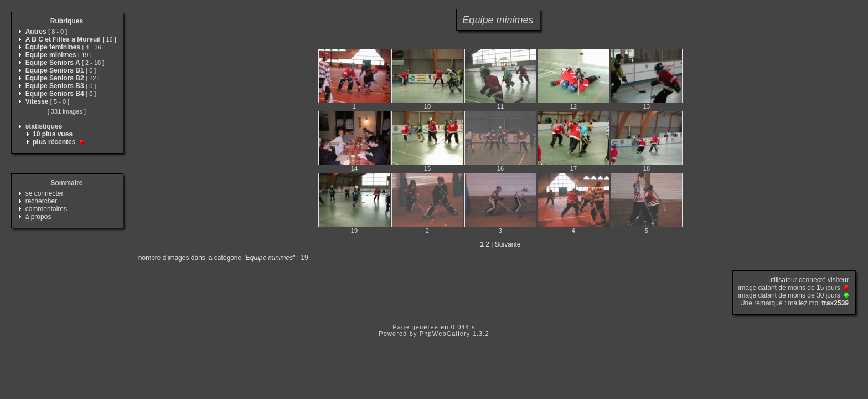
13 (647, 106)
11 (500, 106)
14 (354, 168)
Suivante (508, 244)
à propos (38, 217)
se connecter (45, 193)
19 (354, 231)
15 (427, 168)
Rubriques (67, 21)
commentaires (46, 209)
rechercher (41, 201)
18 (647, 168)
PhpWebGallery (445, 334)
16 (500, 168)
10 (427, 106)
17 (573, 168)
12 (573, 106)
